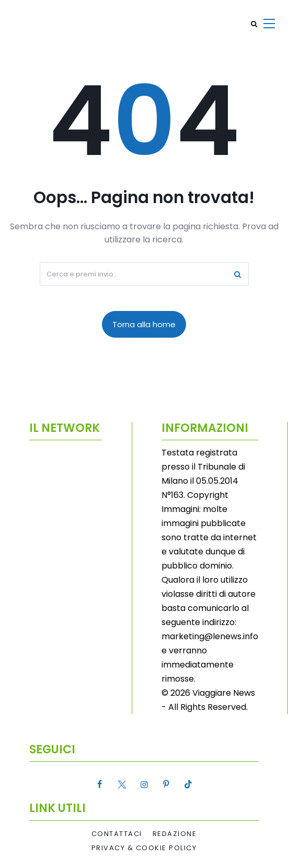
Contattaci (117, 834)
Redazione (175, 834)
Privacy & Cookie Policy (144, 848)
